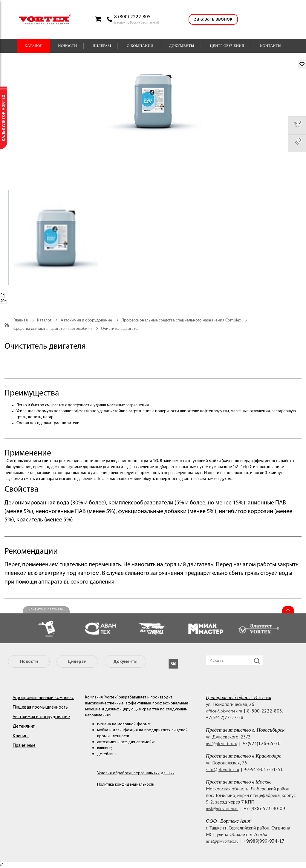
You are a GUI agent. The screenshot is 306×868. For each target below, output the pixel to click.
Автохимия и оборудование (41, 716)
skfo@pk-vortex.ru (222, 769)
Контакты (271, 46)
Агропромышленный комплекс (43, 697)
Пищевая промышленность (40, 707)
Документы (182, 46)
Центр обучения (227, 46)
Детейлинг (23, 726)
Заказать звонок (213, 19)
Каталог (33, 46)
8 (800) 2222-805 (132, 17)
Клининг (21, 735)
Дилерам (102, 46)
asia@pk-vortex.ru (222, 841)
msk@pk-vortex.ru (222, 809)
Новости (67, 46)
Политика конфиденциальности (126, 784)
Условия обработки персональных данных (136, 773)
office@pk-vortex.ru (224, 711)
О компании (140, 46)
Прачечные (24, 745)
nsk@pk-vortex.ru (222, 744)
